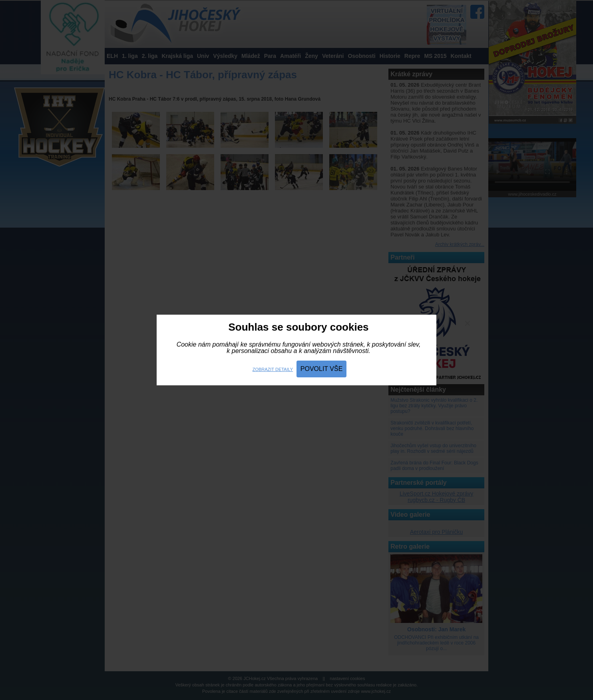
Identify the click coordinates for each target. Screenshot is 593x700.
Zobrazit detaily (273, 369)
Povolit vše (322, 369)
